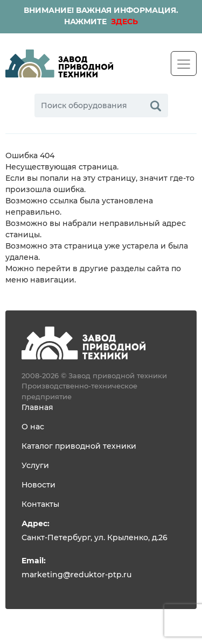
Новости (39, 485)
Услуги (35, 466)
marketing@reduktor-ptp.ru (76, 575)
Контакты (40, 505)
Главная (37, 408)
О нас (33, 427)
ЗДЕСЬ (123, 22)
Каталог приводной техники (79, 447)
